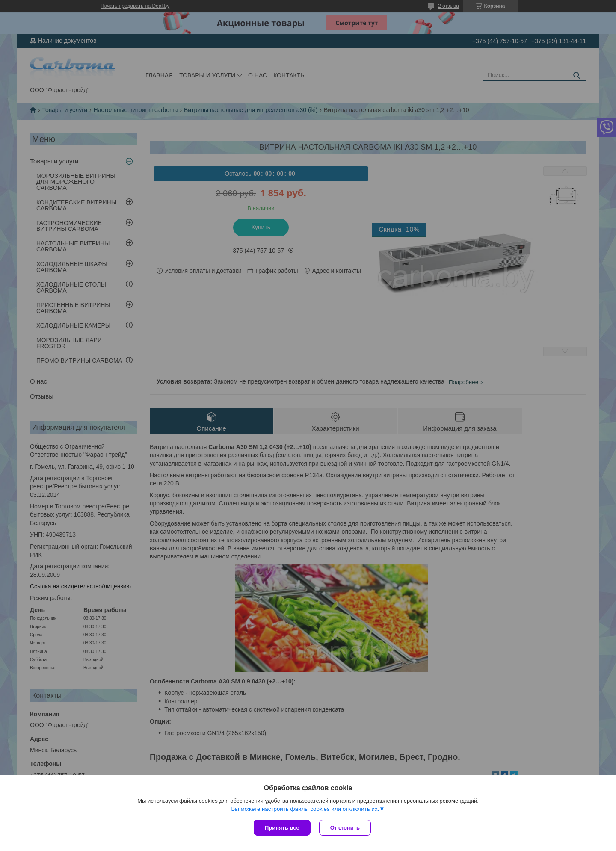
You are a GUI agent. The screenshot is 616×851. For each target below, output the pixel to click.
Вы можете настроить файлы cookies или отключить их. (305, 809)
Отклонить (345, 828)
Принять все (282, 828)
